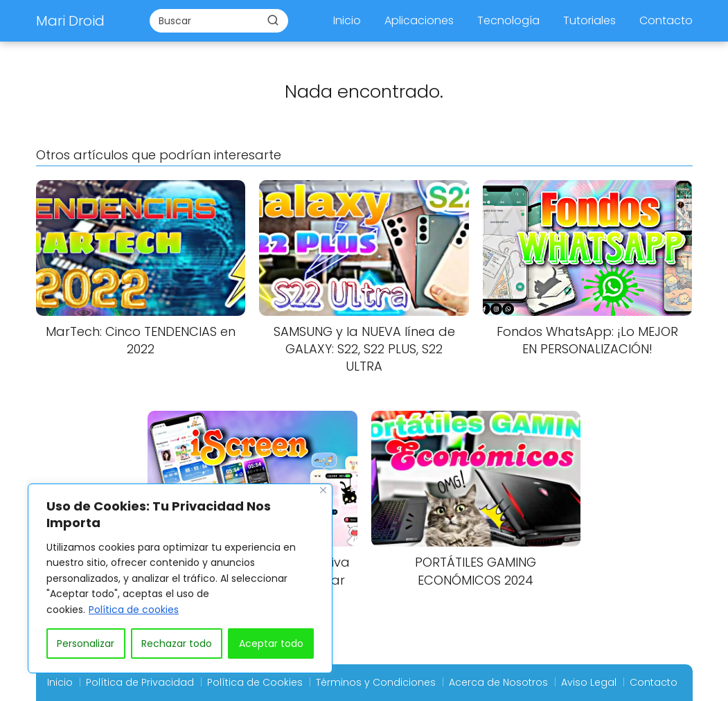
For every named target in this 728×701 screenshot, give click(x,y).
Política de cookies (134, 610)
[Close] (323, 490)
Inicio (347, 20)
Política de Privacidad (140, 682)
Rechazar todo (177, 644)
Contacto (666, 20)
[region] (180, 578)
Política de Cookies (255, 682)
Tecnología (508, 20)
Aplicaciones (419, 20)
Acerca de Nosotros (498, 682)
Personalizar (86, 644)
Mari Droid (70, 21)
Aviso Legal (589, 682)
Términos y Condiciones (376, 682)
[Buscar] (273, 20)
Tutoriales (589, 20)
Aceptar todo (271, 644)
